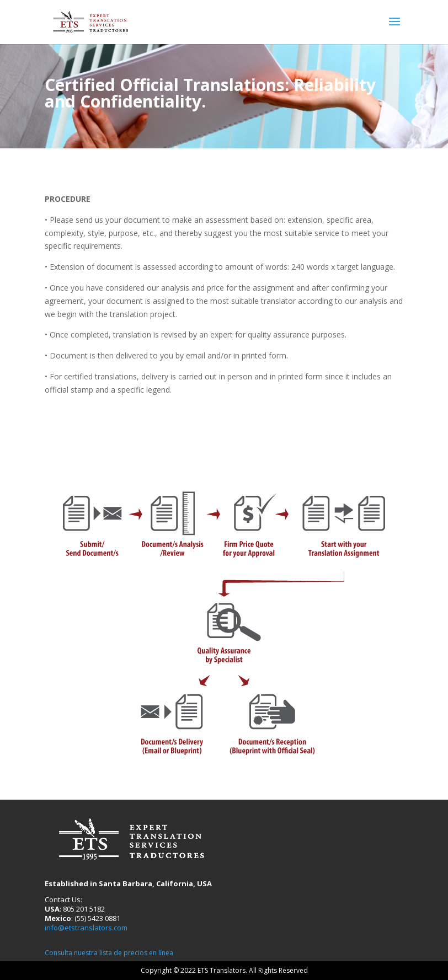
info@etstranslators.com (86, 928)
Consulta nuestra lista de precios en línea (109, 953)
